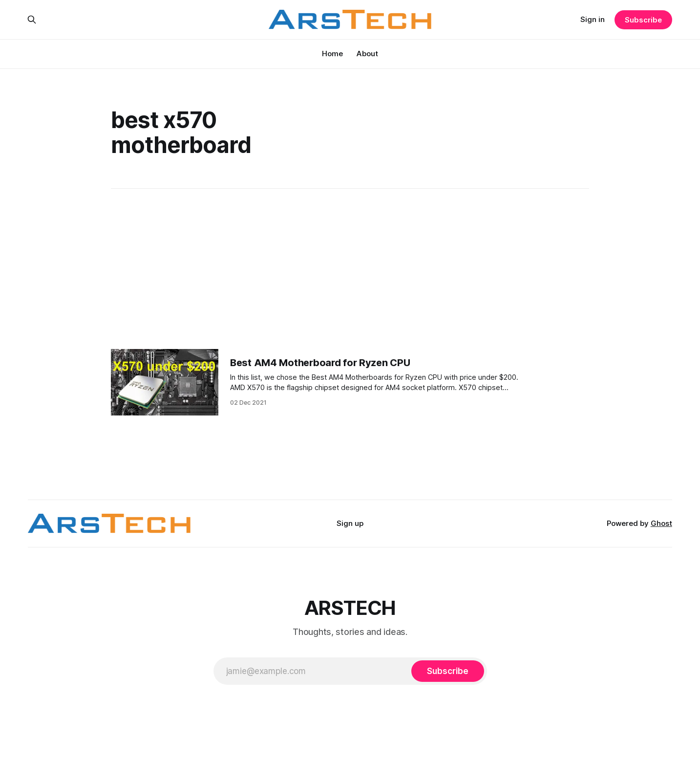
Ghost (661, 523)
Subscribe (643, 20)
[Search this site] (32, 20)
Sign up (350, 523)
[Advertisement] (350, 269)
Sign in (593, 19)
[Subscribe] (447, 671)
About (367, 54)
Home (332, 54)
